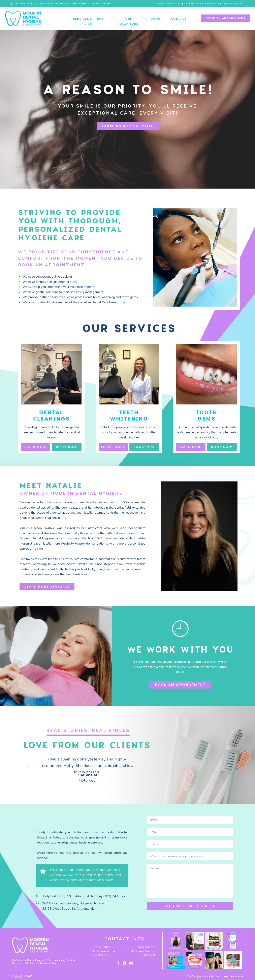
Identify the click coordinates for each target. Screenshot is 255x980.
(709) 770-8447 (22, 4)
